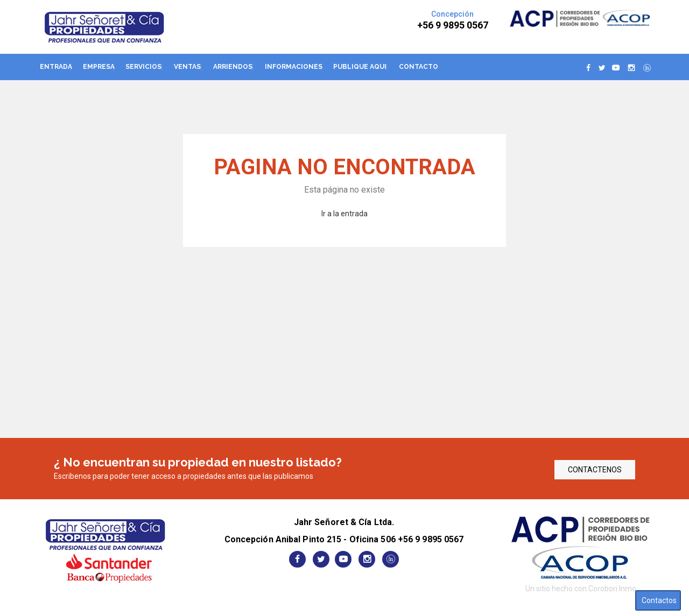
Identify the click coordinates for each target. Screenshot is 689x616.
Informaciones (294, 67)
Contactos (659, 600)
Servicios (143, 67)
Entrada (56, 67)
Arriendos (233, 67)
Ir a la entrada (344, 214)
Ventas (187, 67)
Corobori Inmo (612, 589)
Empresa (99, 67)
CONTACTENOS (595, 470)
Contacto (419, 67)
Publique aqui (360, 67)
